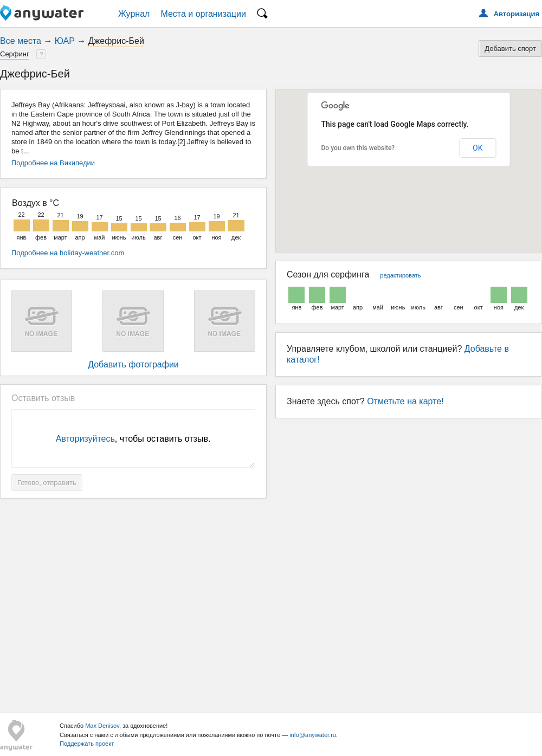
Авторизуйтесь (85, 439)
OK (478, 148)
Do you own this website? (358, 148)
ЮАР (65, 41)
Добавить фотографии (133, 364)
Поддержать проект (87, 744)
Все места (21, 41)
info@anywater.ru (313, 735)
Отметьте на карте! (405, 401)
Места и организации (203, 14)
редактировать (400, 275)
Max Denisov (102, 726)
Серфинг (15, 54)
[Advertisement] (271, 602)
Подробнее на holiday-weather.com (68, 253)
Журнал (134, 14)
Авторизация (517, 14)
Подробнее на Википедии (53, 163)
